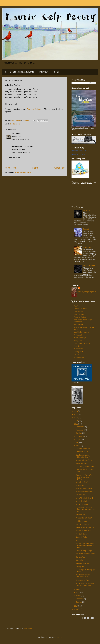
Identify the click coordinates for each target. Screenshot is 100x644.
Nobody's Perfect (82, 537)
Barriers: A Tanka (82, 504)
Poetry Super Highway (82, 343)
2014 (76, 414)
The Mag (77, 354)
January (79, 602)
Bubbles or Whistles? (83, 531)
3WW (76, 306)
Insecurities (87, 247)
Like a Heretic (81, 495)
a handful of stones (80, 309)
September (80, 436)
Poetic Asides (34, 109)
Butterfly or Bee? (82, 482)
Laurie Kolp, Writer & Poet (79, 151)
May (78, 589)
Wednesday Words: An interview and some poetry (84, 477)
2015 (76, 411)
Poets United (78, 349)
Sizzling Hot (80, 567)
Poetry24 (77, 346)
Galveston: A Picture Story (85, 554)
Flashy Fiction (79, 314)
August (79, 440)
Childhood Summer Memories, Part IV (83, 456)
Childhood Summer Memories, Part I (83, 576)
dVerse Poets (78, 312)
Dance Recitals (81, 463)
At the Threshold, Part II (84, 498)
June (78, 446)
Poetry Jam (78, 341)
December (80, 427)
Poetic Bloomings (80, 338)
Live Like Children (82, 524)
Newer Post (11, 168)
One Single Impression (82, 332)
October (79, 433)
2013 (76, 418)
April (78, 592)
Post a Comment (15, 157)
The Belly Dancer (82, 534)
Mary (14, 133)
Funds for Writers (80, 317)
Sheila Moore (28, 628)
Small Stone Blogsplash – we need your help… (85, 584)
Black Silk (87, 211)
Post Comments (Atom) (23, 173)
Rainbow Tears (81, 557)
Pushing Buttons (82, 521)
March (78, 596)
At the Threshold (82, 501)
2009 (76, 609)
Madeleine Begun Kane (21, 146)
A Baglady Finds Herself (84, 488)
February (79, 599)
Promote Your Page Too (78, 154)
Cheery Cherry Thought (84, 551)
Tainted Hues (80, 515)
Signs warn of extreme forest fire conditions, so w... (85, 510)
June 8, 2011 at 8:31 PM (20, 139)
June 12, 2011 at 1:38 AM (21, 153)
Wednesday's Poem (83, 580)
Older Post (60, 168)
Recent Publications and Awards (19, 72)
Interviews (44, 72)
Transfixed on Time (82, 452)
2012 (76, 421)
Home (57, 72)
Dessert (86, 229)
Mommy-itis (80, 485)
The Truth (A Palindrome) (85, 467)
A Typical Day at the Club (85, 527)
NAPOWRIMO (79, 325)
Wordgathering (79, 357)
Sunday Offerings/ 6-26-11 (85, 460)
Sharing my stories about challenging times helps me (85, 545)
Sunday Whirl (78, 352)
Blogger (59, 637)
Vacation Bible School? (84, 518)
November (80, 430)
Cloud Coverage (89, 266)
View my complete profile (87, 292)
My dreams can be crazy (84, 492)
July (78, 443)
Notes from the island (83, 563)
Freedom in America (83, 449)
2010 (76, 606)
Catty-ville (79, 560)
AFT (77, 540)
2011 (76, 424)
